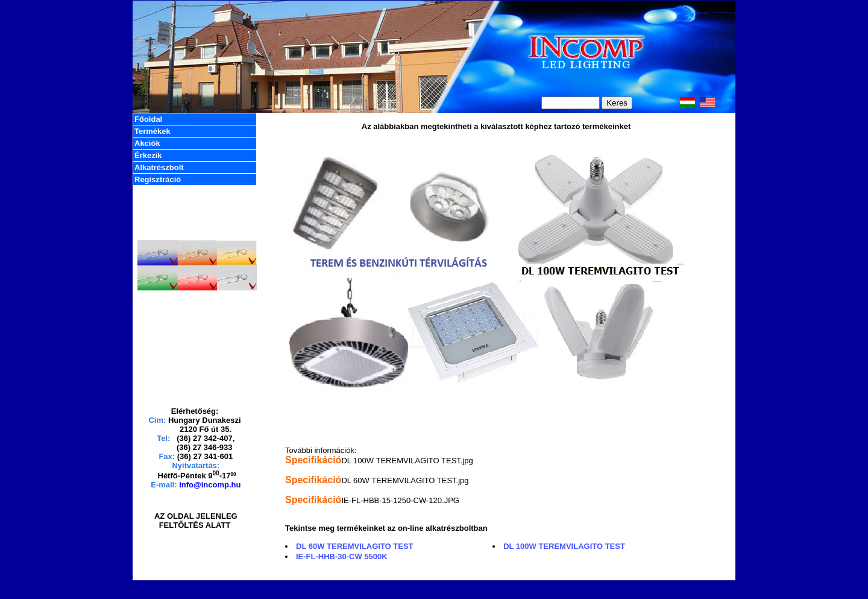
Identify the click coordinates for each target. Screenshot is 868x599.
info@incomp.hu (210, 485)
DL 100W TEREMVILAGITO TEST (564, 546)
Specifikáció (313, 460)
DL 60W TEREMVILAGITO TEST (355, 546)
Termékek (153, 131)
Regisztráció (158, 179)
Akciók (147, 143)
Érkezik (148, 155)
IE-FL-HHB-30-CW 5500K (342, 556)
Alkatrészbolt (159, 167)
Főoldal (148, 119)
